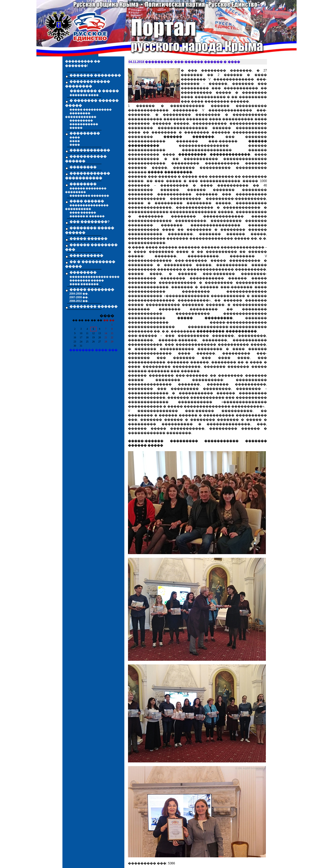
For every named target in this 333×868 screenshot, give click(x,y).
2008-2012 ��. (79, 301)
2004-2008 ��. (79, 294)
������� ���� (84, 95)
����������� (84, 124)
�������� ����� (87, 280)
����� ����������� (91, 110)
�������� (83, 167)
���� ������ (83, 213)
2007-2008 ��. (79, 297)
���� (75, 137)
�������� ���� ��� (94, 350)
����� (76, 128)
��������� (81, 121)
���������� (86, 255)
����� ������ (89, 239)
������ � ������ (87, 216)
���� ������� (84, 284)
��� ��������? (90, 222)
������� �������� (95, 75)
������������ (90, 150)
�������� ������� (89, 196)
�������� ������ (94, 306)
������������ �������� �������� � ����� (92, 86)
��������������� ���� (95, 277)
